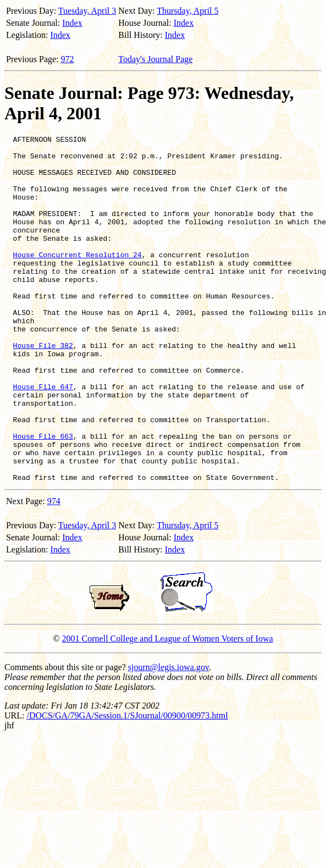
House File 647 (43, 438)
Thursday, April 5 (187, 11)
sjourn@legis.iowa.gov (168, 736)
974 (54, 570)
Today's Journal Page (155, 59)
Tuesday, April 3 (87, 11)
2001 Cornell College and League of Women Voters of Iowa (168, 708)
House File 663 (43, 497)
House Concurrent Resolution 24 (78, 279)
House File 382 (43, 388)
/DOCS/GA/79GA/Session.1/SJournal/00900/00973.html (127, 785)
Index (72, 23)
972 (68, 59)
